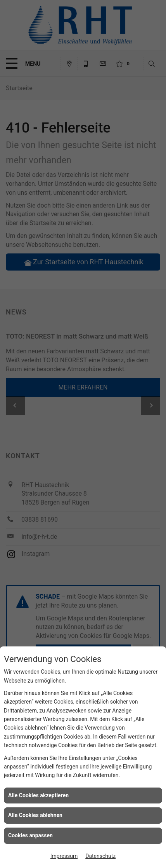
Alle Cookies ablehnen (35, 815)
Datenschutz (100, 856)
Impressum (64, 856)
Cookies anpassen (30, 835)
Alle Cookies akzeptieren (38, 795)
